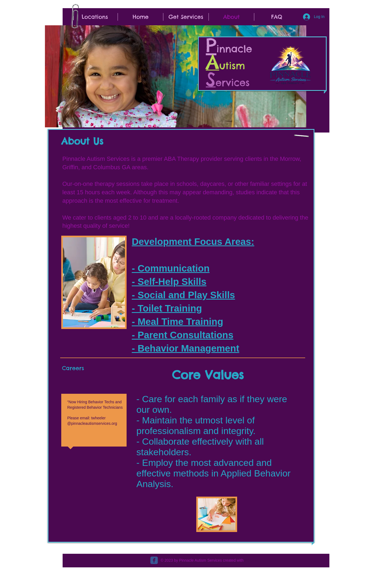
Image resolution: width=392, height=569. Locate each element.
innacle (236, 49)
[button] (95, 17)
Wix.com (252, 560)
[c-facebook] (154, 560)
